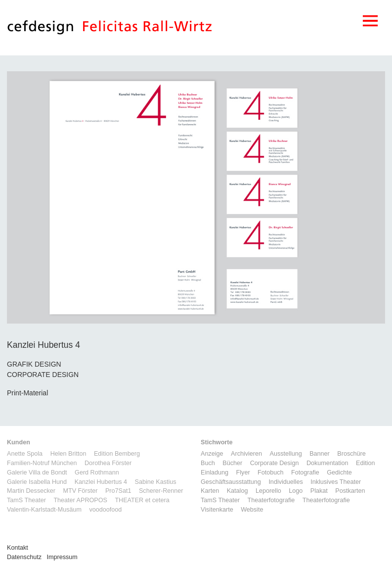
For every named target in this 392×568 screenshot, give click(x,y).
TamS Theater (26, 500)
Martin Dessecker (31, 491)
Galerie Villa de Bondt (37, 473)
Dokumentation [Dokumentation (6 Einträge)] (327, 463)
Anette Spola (25, 454)
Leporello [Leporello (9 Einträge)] (268, 491)
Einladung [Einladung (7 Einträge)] (215, 473)
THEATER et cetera (142, 500)
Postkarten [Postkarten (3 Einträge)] (350, 491)
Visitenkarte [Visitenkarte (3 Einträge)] (217, 510)
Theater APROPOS (80, 500)
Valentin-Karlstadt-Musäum (44, 510)
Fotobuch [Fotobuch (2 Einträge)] (271, 473)
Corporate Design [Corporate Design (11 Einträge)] (275, 463)
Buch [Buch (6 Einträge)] (208, 463)
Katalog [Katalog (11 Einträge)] (238, 491)
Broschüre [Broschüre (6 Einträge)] (351, 454)
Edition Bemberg (117, 454)
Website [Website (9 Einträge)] (252, 510)
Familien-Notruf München (42, 463)
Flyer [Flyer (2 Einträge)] (243, 473)
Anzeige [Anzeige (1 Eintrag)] (212, 454)
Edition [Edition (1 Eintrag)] (366, 463)
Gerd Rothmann (97, 473)
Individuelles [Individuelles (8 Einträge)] (285, 482)
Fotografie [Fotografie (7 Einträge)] (305, 473)
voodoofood (105, 510)
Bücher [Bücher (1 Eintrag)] (232, 463)
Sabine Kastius (156, 482)
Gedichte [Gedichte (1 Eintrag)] (339, 473)
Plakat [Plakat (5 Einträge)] (319, 491)
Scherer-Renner (161, 491)
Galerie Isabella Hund (37, 482)
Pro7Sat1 (118, 491)
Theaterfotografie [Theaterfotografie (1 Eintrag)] (271, 500)
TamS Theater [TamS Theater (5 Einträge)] (220, 500)
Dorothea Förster (108, 463)
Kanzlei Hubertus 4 (101, 482)
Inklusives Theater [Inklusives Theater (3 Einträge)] (336, 482)
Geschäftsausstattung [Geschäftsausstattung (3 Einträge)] (231, 482)
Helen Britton (68, 454)
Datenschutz (24, 557)
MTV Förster (80, 491)
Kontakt (18, 548)
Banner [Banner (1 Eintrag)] (320, 454)
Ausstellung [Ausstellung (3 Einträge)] (286, 454)
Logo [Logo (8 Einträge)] (296, 491)
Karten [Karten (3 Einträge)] (210, 491)
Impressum (62, 557)
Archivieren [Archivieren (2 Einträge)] (246, 454)
